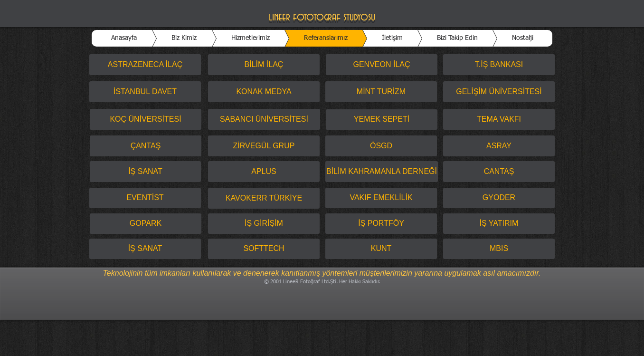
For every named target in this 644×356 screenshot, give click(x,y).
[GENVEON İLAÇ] (382, 65)
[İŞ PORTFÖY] (381, 224)
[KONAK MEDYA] (264, 92)
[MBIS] (499, 249)
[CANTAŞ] (499, 172)
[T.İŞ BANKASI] (499, 65)
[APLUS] (264, 172)
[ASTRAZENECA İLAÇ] (145, 65)
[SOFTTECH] (264, 249)
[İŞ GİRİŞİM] (264, 224)
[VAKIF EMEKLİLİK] (381, 198)
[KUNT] (381, 249)
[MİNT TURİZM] (381, 92)
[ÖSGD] (381, 146)
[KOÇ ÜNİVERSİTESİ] (146, 119)
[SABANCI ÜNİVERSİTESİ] (264, 119)
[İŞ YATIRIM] (499, 224)
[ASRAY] (499, 146)
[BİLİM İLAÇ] (264, 65)
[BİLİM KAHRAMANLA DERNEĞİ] (382, 172)
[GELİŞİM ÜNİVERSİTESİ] (499, 92)
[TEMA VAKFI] (499, 119)
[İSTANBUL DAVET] (145, 92)
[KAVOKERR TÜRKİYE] (264, 198)
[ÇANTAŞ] (146, 146)
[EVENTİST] (145, 198)
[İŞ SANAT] (145, 172)
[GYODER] (499, 198)
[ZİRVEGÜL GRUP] (264, 146)
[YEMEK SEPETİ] (382, 120)
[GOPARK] (146, 224)
